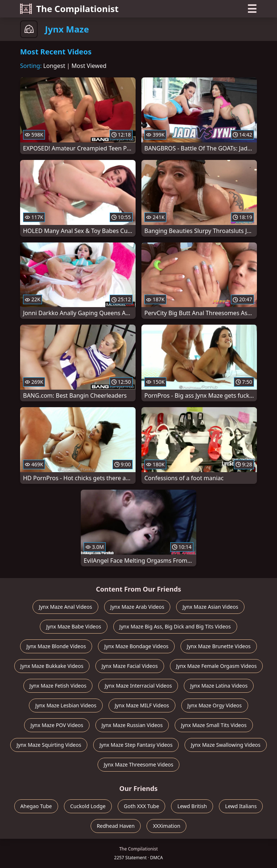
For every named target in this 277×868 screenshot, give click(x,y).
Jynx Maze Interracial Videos (138, 686)
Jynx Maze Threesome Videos (139, 764)
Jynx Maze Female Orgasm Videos (217, 666)
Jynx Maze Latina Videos (219, 686)
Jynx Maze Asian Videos (210, 607)
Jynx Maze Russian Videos (132, 725)
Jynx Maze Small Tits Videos (214, 725)
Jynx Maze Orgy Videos (215, 705)
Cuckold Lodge (88, 806)
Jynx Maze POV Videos (57, 725)
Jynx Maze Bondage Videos (136, 646)
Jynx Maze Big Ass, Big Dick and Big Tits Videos (175, 626)
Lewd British (192, 806)
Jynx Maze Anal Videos (65, 607)
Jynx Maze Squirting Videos (49, 745)
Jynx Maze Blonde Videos (56, 646)
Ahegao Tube (36, 806)
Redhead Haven (116, 826)
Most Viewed (89, 66)
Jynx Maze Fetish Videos (58, 686)
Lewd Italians (241, 806)
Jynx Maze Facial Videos (130, 666)
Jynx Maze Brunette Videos (219, 646)
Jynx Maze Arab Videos (137, 607)
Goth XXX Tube (142, 806)
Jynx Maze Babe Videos (73, 626)
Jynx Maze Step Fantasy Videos (136, 745)
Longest (54, 66)
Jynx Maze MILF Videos (142, 705)
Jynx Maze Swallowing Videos (226, 745)
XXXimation (166, 826)
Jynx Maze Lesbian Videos (66, 705)
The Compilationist (69, 9)
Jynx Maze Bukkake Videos (52, 666)
